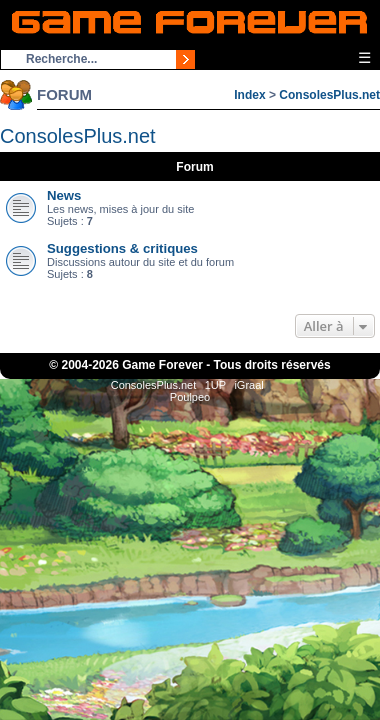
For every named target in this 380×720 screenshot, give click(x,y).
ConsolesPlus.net (329, 95)
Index (249, 95)
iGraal (248, 385)
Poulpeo (190, 397)
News (64, 195)
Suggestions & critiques (122, 248)
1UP (215, 385)
